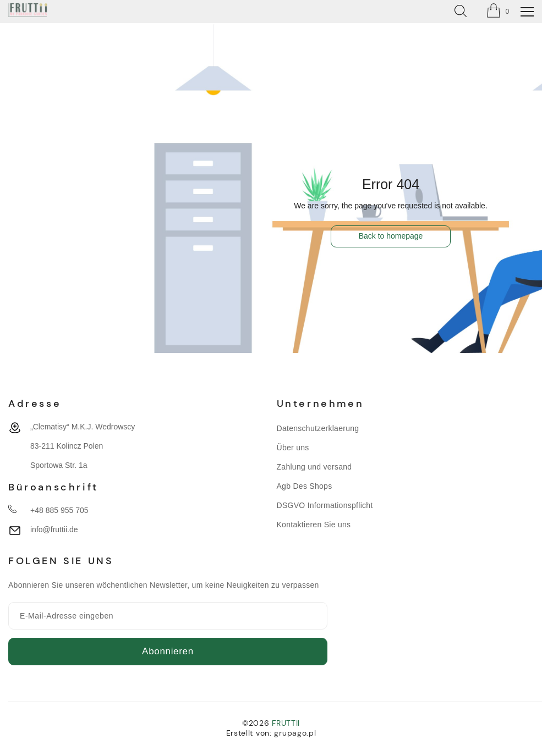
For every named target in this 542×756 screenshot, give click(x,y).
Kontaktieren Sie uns (314, 525)
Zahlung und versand (314, 467)
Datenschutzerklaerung (318, 428)
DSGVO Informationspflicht (325, 505)
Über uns (293, 448)
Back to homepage (391, 236)
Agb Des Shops (305, 486)
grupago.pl (295, 733)
